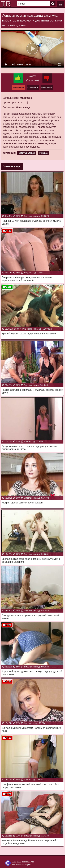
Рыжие (44, 153)
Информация (18, 87)
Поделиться (47, 87)
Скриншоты (33, 87)
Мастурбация (27, 153)
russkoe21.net (28, 862)
